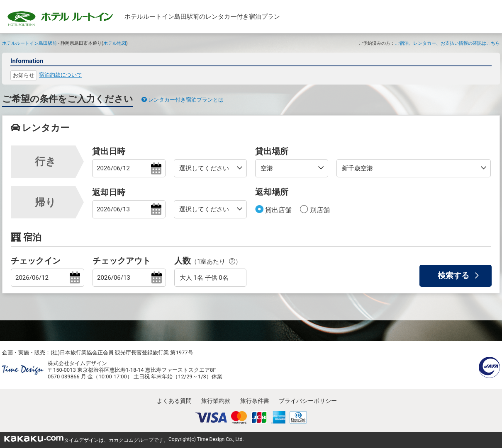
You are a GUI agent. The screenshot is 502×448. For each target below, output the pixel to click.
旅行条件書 (255, 401)
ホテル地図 (115, 43)
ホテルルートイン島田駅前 (29, 43)
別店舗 (319, 210)
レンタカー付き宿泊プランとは (183, 100)
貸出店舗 (278, 210)
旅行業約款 (216, 401)
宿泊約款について (61, 75)
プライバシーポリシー (308, 401)
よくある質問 (174, 401)
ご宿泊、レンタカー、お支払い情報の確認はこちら (447, 43)
